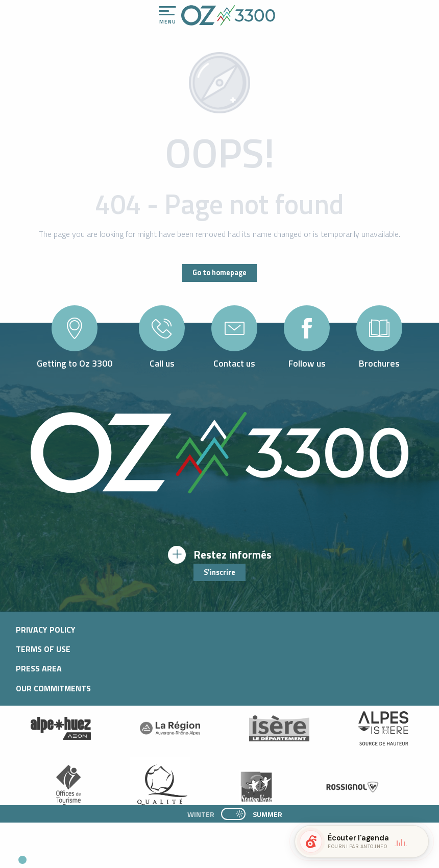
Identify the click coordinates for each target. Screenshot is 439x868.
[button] (95, 856)
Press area (39, 668)
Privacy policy (46, 630)
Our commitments (53, 688)
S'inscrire (219, 572)
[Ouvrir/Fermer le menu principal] (167, 15)
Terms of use (43, 649)
